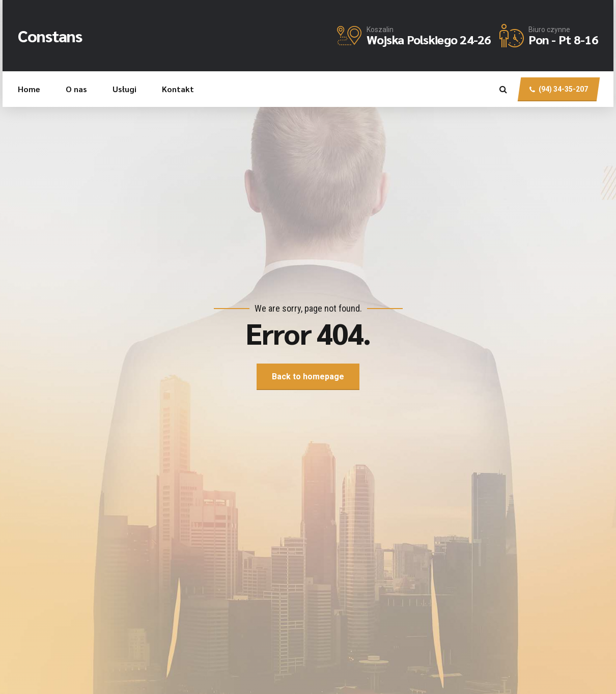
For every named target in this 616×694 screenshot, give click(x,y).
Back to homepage (308, 377)
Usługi (124, 89)
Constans (50, 35)
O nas (76, 89)
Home (29, 89)
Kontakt (178, 89)
